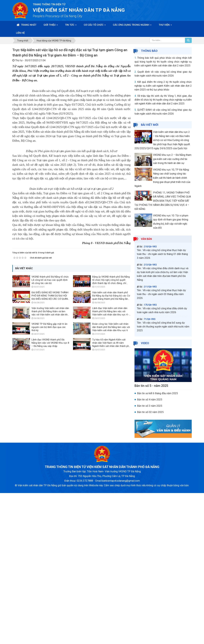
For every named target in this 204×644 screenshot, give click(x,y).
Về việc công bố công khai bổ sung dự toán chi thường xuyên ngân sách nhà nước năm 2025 (163, 327)
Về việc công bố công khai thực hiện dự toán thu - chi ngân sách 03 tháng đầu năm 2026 (161, 294)
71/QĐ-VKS (150, 319)
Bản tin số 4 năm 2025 (150, 400)
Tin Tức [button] (71, 26)
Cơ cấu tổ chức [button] (95, 26)
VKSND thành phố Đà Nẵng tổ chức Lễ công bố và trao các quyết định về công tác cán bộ (50, 519)
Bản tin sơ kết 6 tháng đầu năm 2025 (157, 393)
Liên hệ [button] (20, 33)
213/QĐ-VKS (150, 265)
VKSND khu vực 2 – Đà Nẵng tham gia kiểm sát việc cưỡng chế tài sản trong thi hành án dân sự (172, 159)
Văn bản (146, 239)
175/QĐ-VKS (150, 305)
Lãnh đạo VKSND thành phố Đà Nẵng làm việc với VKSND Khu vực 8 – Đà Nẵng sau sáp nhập (50, 582)
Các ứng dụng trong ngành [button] (132, 26)
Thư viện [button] (165, 26)
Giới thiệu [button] (51, 26)
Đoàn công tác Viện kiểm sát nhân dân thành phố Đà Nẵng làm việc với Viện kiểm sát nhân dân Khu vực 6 (111, 566)
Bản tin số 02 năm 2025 (150, 412)
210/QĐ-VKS (150, 247)
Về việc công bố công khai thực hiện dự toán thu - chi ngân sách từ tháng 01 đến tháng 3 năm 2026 (162, 254)
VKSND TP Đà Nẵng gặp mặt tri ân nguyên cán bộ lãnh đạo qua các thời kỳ (49, 566)
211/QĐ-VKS (150, 287)
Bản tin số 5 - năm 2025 (151, 386)
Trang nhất (26, 25)
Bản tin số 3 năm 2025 (150, 406)
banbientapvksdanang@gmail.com (121, 632)
